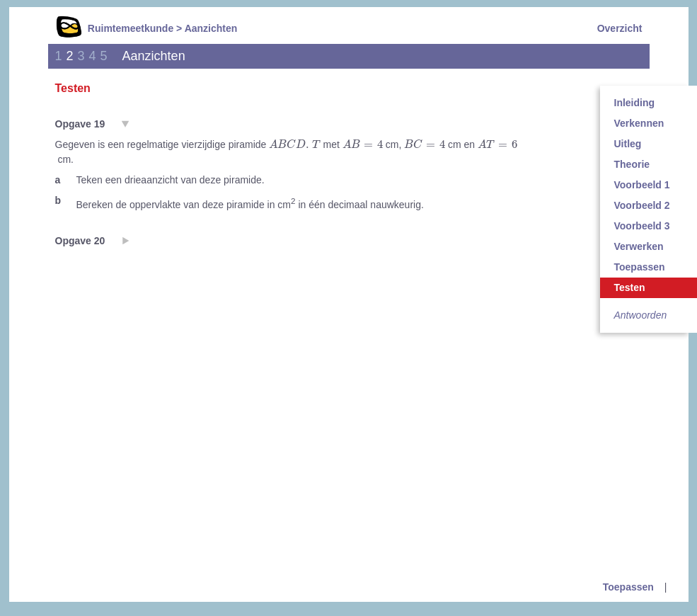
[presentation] (294, 144)
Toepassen (628, 587)
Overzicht (620, 28)
